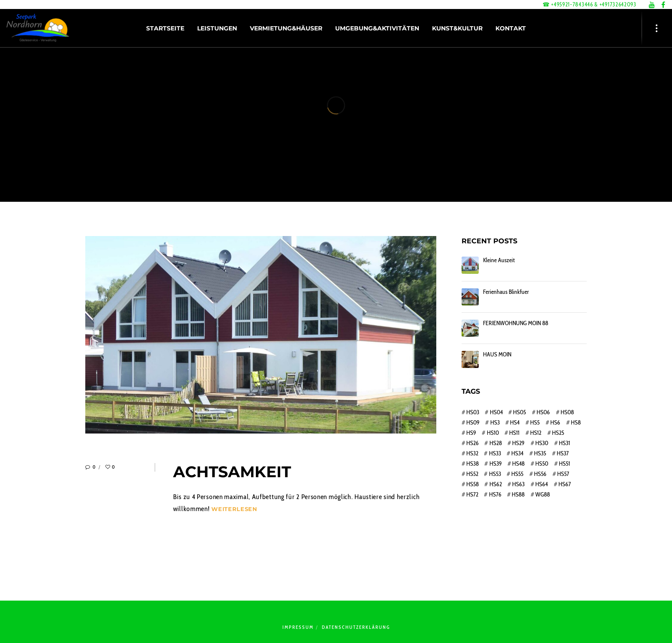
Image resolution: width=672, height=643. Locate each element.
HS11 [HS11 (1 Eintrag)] (514, 433)
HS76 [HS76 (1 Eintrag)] (495, 494)
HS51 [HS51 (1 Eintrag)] (564, 464)
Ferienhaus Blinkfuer (506, 292)
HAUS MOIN (497, 354)
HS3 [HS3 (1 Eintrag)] (495, 422)
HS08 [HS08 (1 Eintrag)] (567, 412)
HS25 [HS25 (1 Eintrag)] (558, 433)
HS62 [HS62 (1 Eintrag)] (496, 484)
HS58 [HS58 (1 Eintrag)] (472, 484)
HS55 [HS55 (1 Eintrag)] (517, 474)
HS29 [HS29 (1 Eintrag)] (518, 443)
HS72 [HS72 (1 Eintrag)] (472, 494)
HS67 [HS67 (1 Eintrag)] (565, 484)
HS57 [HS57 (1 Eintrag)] (563, 474)
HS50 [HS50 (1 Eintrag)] (542, 464)
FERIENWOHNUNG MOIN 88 (516, 323)
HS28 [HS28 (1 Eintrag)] (496, 443)
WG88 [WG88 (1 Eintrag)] (543, 494)
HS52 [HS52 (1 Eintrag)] (472, 474)
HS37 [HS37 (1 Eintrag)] (563, 453)
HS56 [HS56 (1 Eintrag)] (540, 474)
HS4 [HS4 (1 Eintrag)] (515, 422)
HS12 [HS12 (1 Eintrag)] (536, 433)
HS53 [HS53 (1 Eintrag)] (495, 474)
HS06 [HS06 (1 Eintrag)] (543, 412)
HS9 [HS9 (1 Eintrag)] (471, 433)
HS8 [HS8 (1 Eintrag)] (576, 422)
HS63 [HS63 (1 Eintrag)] (518, 484)
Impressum (298, 627)
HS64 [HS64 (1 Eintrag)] (541, 484)
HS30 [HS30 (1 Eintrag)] (542, 443)
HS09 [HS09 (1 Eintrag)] (473, 422)
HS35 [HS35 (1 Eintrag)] (540, 453)
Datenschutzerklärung (356, 627)
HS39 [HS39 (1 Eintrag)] (496, 464)
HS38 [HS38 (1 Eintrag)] (472, 464)
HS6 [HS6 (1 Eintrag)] (555, 422)
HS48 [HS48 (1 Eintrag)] (518, 464)
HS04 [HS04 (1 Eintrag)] (496, 412)
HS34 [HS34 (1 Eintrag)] (517, 453)
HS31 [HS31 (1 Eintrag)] (564, 443)
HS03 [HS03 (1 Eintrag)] (473, 412)
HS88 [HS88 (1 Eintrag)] (518, 494)
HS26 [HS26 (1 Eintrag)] (472, 443)
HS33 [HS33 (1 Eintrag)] (495, 453)
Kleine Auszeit (499, 260)
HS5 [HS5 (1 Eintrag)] (535, 422)
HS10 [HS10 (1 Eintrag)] (493, 433)
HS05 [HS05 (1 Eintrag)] (519, 412)
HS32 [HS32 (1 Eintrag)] (472, 453)
